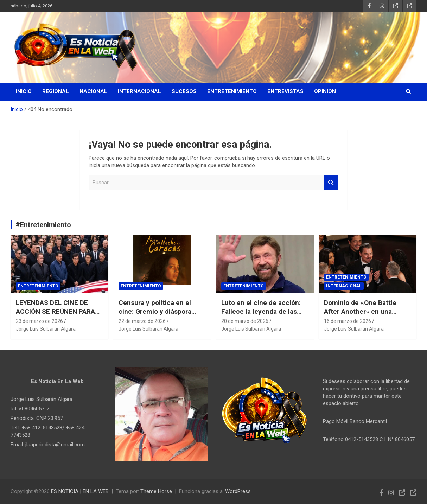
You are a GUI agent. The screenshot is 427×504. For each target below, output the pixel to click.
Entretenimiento (232, 91)
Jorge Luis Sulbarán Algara (46, 329)
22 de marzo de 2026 (142, 321)
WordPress (238, 491)
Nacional (93, 91)
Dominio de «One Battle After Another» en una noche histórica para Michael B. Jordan (360, 316)
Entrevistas (285, 91)
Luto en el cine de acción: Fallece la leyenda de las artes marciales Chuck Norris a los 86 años (261, 316)
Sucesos (184, 91)
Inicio (24, 91)
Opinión (325, 91)
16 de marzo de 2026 (348, 321)
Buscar (331, 183)
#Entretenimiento (43, 225)
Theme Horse (156, 491)
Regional (56, 91)
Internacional (139, 91)
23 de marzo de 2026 (39, 321)
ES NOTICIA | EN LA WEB (80, 491)
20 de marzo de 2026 (245, 321)
